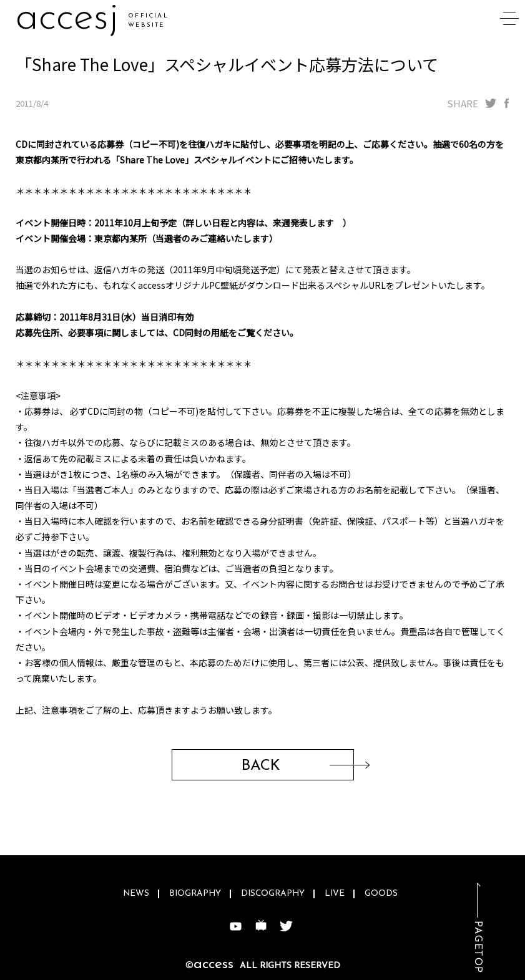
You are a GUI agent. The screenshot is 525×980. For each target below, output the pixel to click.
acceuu (76, 18)
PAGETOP (478, 947)
